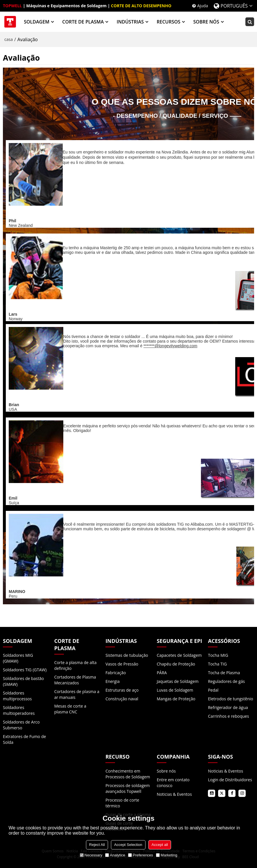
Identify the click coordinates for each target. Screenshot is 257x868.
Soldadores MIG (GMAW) (18, 658)
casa (9, 39)
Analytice (115, 855)
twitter (222, 793)
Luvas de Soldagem (175, 690)
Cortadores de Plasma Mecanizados (75, 680)
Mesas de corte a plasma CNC (70, 709)
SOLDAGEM (37, 22)
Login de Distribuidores (230, 780)
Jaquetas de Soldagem (178, 681)
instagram (242, 793)
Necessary (91, 855)
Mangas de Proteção (176, 699)
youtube (212, 793)
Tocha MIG (218, 655)
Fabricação (116, 673)
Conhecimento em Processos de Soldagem (128, 774)
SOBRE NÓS (206, 22)
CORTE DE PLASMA (83, 22)
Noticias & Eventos (174, 794)
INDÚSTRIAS (130, 22)
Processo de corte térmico (122, 803)
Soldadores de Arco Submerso (21, 725)
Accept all (160, 845)
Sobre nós (166, 771)
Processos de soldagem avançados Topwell (128, 788)
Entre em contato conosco (173, 783)
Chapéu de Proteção (176, 664)
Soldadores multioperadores (19, 710)
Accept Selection (128, 845)
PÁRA (162, 673)
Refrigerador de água (228, 707)
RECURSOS (169, 22)
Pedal (213, 690)
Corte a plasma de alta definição (76, 665)
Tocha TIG (217, 664)
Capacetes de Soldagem (179, 655)
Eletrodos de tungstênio (231, 699)
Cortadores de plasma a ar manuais (77, 694)
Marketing (167, 855)
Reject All (97, 845)
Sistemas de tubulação (127, 655)
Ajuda (203, 6)
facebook (232, 793)
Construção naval (122, 699)
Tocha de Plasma (224, 673)
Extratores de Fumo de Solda (24, 739)
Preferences (141, 855)
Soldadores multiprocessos (17, 696)
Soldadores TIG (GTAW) (25, 670)
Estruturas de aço (122, 690)
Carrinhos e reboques (228, 716)
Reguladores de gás (226, 681)
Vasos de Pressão (122, 664)
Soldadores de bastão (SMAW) (23, 681)
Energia (113, 681)
